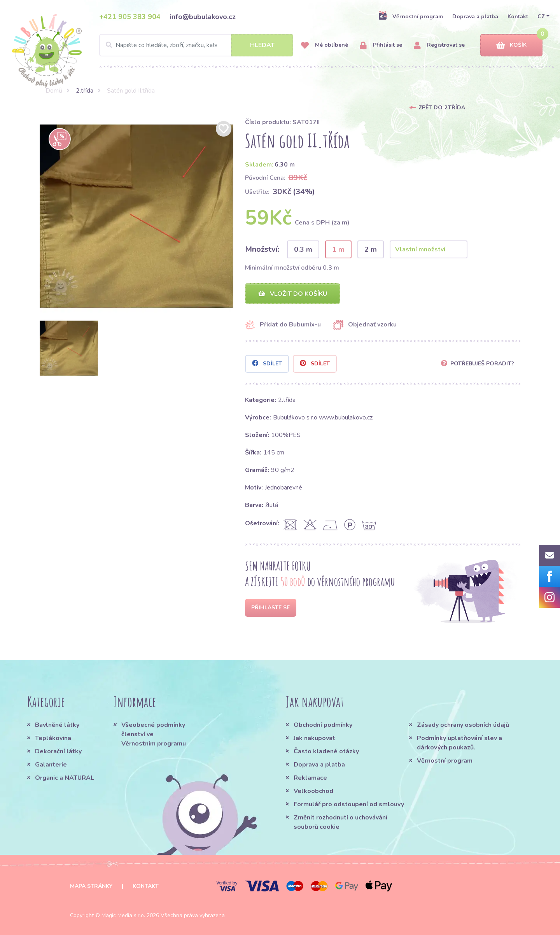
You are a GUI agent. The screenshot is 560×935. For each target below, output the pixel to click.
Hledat (262, 45)
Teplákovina (53, 738)
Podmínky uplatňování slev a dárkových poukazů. (459, 743)
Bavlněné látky (57, 725)
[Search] (196, 45)
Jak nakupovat (314, 738)
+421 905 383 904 (130, 17)
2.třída (85, 91)
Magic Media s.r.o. (123, 915)
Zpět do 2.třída (442, 108)
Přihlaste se (270, 608)
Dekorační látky (58, 751)
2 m (371, 249)
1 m (338, 249)
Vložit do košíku (293, 294)
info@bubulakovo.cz (203, 17)
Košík (511, 45)
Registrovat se (439, 45)
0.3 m (303, 249)
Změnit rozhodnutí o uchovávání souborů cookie (340, 822)
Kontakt (518, 17)
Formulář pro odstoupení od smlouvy (349, 804)
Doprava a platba (475, 17)
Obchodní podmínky (323, 725)
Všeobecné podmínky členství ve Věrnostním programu (154, 734)
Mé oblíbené (325, 45)
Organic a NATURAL (65, 778)
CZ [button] (541, 17)
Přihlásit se (381, 45)
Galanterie (51, 765)
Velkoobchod (313, 791)
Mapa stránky (91, 886)
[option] (136, 216)
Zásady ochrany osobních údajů (463, 725)
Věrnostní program (411, 16)
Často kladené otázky (326, 751)
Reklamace (310, 778)
